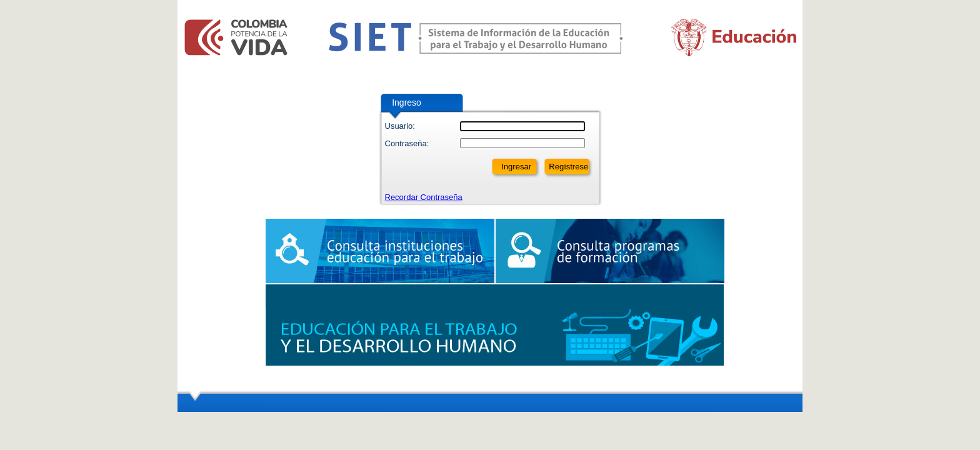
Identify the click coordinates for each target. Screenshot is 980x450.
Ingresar (516, 167)
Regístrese (568, 167)
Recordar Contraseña (424, 197)
